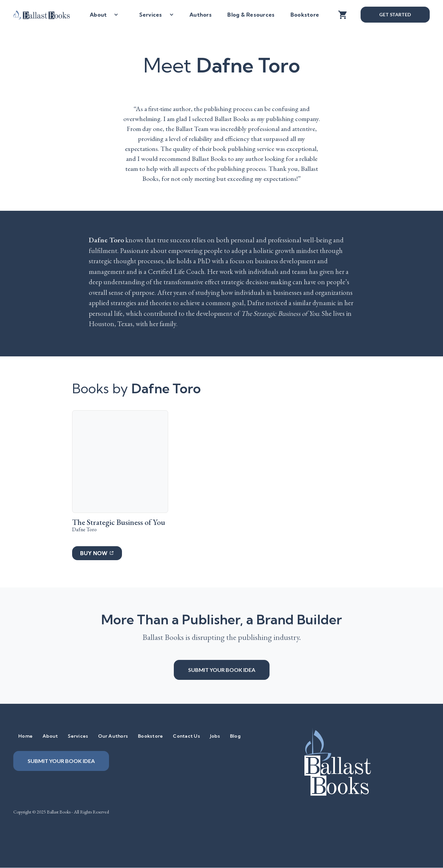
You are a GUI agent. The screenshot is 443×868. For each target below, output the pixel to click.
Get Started (395, 14)
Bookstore (305, 15)
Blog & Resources (251, 15)
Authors (201, 15)
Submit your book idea (222, 670)
